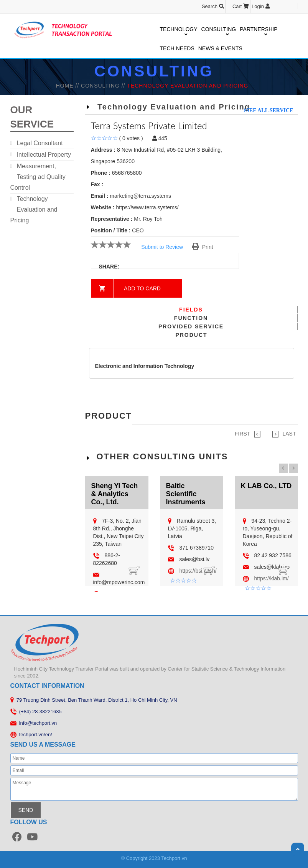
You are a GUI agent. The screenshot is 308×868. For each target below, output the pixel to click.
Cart (241, 6)
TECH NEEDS (177, 48)
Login (260, 6)
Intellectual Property (44, 155)
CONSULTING (219, 30)
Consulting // (104, 86)
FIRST (248, 434)
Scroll (298, 849)
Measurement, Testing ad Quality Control (38, 177)
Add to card (142, 288)
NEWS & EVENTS (220, 48)
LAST (284, 434)
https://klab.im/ (271, 578)
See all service (270, 110)
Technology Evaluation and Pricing (34, 210)
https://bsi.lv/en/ (198, 571)
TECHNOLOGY (179, 30)
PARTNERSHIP (259, 30)
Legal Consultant (40, 143)
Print (203, 247)
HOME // (68, 86)
